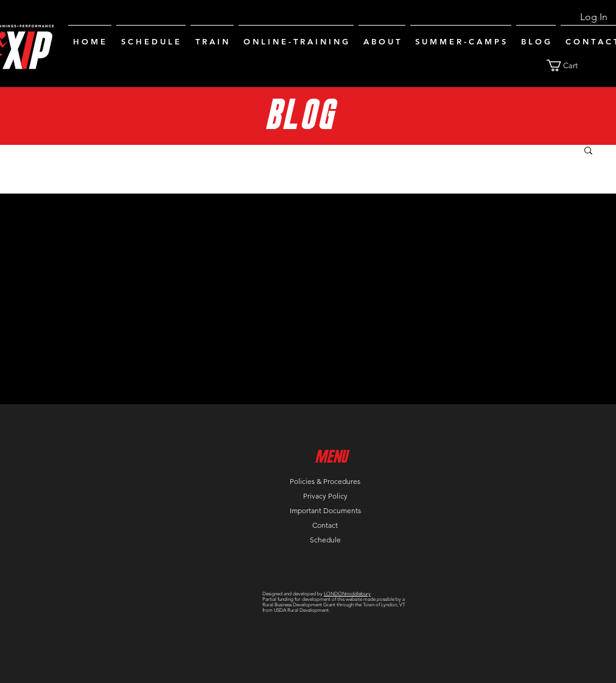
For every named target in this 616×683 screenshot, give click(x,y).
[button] (569, 65)
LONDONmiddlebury (347, 594)
